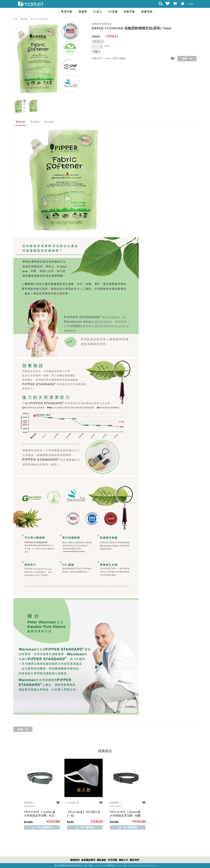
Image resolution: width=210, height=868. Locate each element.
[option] (46, 58)
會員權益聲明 (88, 860)
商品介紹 (20, 122)
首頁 (15, 19)
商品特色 (35, 122)
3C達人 (98, 12)
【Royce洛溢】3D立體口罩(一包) (84, 814)
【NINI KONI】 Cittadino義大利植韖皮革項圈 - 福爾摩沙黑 (125, 816)
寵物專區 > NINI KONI (30, 804)
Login (191, 4)
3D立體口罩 (73, 803)
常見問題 (113, 860)
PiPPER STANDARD (39, 19)
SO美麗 (113, 12)
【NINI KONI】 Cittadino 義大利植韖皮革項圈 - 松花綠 (40, 816)
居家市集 (129, 12)
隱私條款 (102, 860)
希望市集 (67, 12)
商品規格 (49, 122)
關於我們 (134, 860)
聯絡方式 (123, 860)
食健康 (83, 12)
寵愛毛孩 (147, 12)
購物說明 (75, 860)
